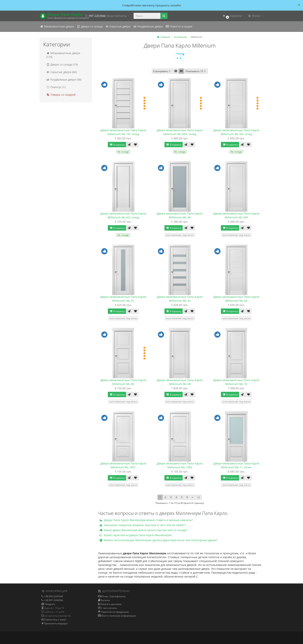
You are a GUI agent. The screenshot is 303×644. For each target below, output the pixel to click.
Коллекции (180, 37)
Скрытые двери (118, 26)
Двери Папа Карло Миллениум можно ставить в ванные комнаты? (146, 520)
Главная (163, 37)
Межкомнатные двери (57, 26)
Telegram (50, 604)
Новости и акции (179, 26)
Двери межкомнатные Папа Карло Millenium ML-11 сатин (236, 465)
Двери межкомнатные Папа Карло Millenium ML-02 (180, 299)
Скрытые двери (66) (61, 72)
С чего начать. (109, 608)
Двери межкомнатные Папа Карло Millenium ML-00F (236, 215)
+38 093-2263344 (53, 596)
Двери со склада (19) (62, 64)
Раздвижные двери (148, 26)
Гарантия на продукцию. (115, 612)
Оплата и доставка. (111, 604)
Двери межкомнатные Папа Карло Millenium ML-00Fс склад (180, 132)
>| (199, 497)
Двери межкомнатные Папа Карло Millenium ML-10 (236, 382)
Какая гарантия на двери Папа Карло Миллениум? (136, 535)
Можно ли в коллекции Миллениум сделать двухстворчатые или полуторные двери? (158, 540)
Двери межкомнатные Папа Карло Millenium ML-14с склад (123, 132)
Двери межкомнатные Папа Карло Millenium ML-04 (236, 299)
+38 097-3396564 (53, 600)
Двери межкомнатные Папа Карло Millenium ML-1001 (123, 465)
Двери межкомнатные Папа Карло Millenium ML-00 (180, 215)
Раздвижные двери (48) (64, 80)
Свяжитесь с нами (55, 620)
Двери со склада (90, 26)
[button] (233, 16)
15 (196, 71)
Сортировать (162, 71)
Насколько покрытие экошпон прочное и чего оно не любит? (143, 525)
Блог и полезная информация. (119, 616)
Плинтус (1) (56, 87)
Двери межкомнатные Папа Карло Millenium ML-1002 (180, 465)
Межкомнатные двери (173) (63, 55)
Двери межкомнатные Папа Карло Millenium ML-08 (180, 382)
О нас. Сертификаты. (114, 596)
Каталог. (106, 600)
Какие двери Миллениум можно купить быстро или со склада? (143, 530)
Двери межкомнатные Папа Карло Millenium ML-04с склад (236, 132)
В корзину (117, 145)
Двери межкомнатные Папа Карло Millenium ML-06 (123, 382)
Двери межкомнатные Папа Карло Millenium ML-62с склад (123, 215)
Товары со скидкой (61, 95)
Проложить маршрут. (56, 623)
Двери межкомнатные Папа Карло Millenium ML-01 (123, 299)
